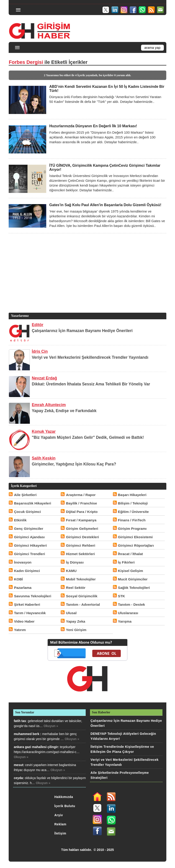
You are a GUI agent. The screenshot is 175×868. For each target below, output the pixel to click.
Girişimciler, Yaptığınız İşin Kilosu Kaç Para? (74, 464)
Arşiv (59, 815)
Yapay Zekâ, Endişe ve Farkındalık (64, 411)
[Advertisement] (87, 280)
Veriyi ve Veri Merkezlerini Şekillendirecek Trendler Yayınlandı (90, 357)
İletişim (60, 833)
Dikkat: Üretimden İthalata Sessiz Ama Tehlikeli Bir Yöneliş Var (91, 384)
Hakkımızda (64, 797)
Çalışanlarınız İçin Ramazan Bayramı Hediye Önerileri (82, 331)
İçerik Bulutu (65, 806)
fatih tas (20, 721)
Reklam (60, 824)
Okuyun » (51, 726)
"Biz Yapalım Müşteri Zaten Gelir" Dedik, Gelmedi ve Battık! (88, 437)
